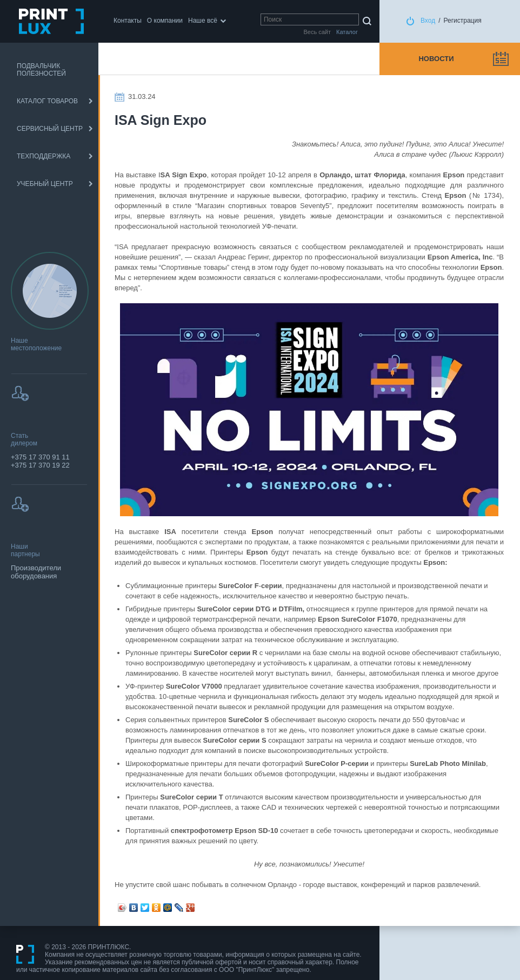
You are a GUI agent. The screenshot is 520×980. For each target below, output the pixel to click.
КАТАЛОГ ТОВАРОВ (47, 101)
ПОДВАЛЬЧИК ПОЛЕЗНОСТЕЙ (41, 70)
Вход (428, 21)
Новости (436, 59)
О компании (165, 21)
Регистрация (463, 21)
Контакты (128, 21)
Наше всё (203, 21)
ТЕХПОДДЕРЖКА (44, 156)
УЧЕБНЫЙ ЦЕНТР (45, 184)
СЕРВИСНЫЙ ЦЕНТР (50, 129)
